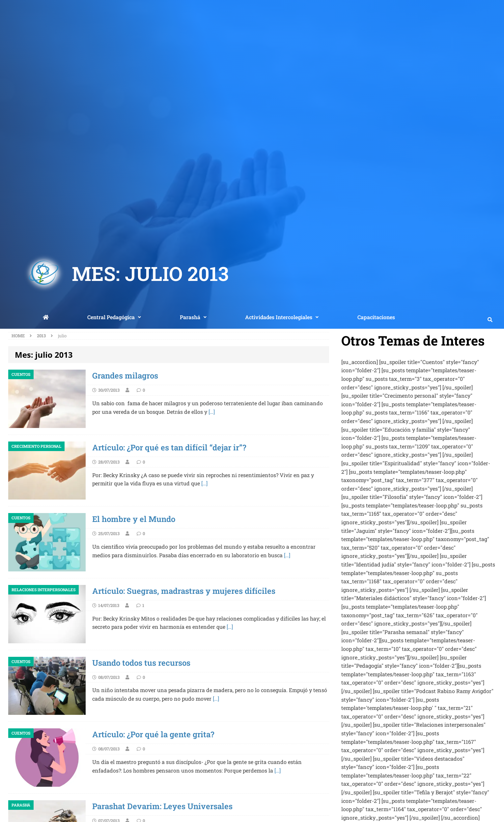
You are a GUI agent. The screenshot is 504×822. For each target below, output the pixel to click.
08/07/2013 (109, 677)
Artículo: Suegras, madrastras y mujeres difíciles (184, 591)
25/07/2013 (109, 533)
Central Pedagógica (114, 317)
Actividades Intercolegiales (282, 317)
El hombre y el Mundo (134, 519)
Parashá (193, 317)
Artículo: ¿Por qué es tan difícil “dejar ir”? (169, 447)
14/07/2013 (109, 605)
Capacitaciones (376, 317)
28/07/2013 (109, 462)
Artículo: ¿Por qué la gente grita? (153, 734)
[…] (212, 412)
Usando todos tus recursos (141, 663)
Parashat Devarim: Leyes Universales (162, 806)
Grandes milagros (125, 376)
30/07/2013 (109, 390)
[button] (114, 317)
